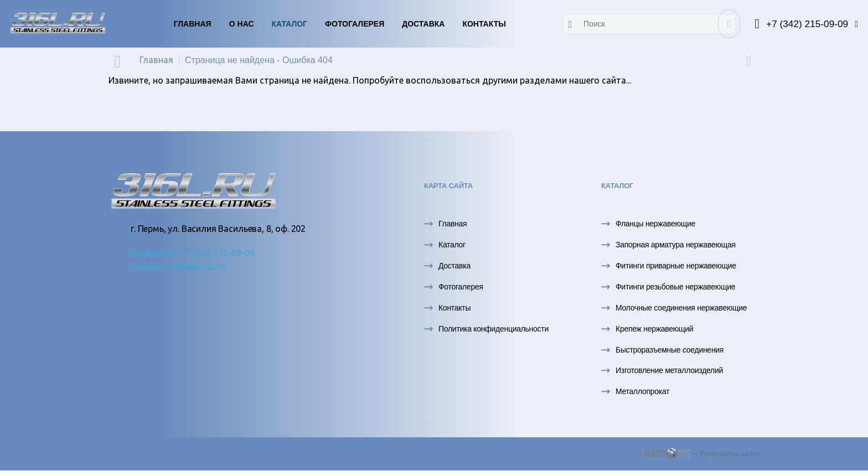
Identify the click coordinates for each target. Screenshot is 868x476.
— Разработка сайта (702, 454)
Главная (193, 24)
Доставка (423, 24)
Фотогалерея (355, 24)
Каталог (290, 24)
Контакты (484, 24)
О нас (242, 24)
